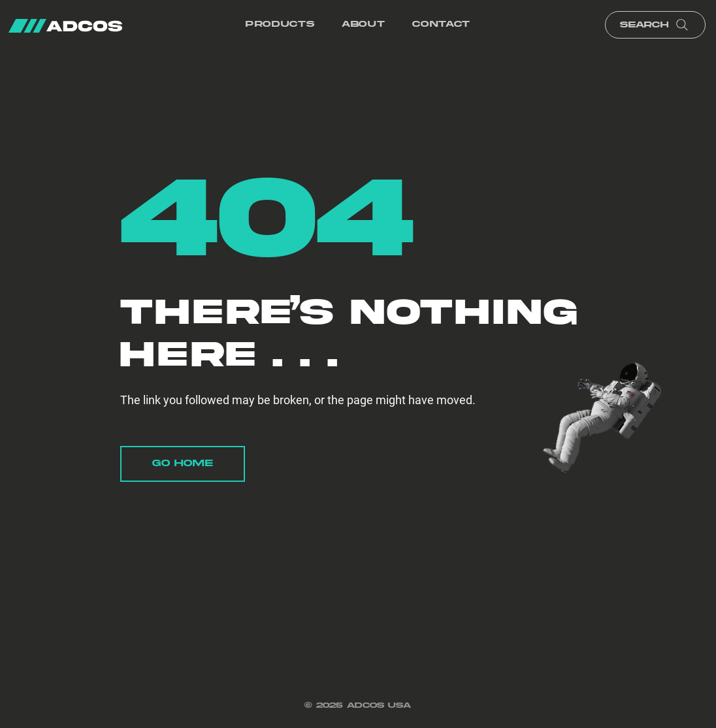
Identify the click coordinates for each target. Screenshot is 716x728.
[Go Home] (183, 464)
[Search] (655, 25)
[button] (280, 25)
